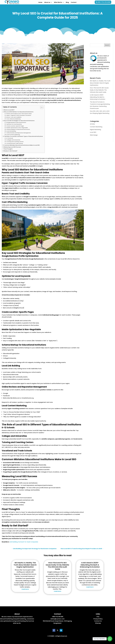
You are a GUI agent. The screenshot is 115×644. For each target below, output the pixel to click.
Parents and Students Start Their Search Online (19, 114)
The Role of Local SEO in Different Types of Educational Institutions (23, 136)
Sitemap (98, 623)
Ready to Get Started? (11, 151)
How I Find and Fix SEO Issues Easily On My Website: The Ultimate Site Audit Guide (99, 90)
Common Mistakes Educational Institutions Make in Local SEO (22, 145)
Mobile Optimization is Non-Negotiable (17, 128)
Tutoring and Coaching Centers (15, 142)
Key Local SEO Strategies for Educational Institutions (19, 121)
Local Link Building (11, 131)
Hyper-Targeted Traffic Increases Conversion (19, 115)
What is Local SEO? (9, 110)
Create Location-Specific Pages (15, 126)
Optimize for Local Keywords (14, 124)
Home (40, 2)
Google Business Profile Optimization (16, 122)
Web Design (94, 135)
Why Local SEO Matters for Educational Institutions (19, 112)
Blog (67, 2)
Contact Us (98, 621)
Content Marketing (96, 127)
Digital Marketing (95, 130)
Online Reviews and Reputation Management (19, 133)
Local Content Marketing (13, 135)
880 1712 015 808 (104, 2)
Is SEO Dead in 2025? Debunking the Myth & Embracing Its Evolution (98, 97)
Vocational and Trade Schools (15, 143)
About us (47, 2)
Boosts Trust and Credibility (14, 117)
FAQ (98, 617)
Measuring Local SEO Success (13, 147)
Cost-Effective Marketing (14, 119)
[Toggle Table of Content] (41, 107)
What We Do (58, 2)
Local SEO (93, 132)
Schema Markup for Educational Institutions (18, 129)
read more (25, 589)
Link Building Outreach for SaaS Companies (24, 542)
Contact (74, 2)
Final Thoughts (8, 149)
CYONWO (52, 636)
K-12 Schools (10, 138)
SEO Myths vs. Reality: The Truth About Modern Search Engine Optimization (100, 83)
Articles (92, 124)
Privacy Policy (98, 619)
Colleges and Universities (13, 140)
